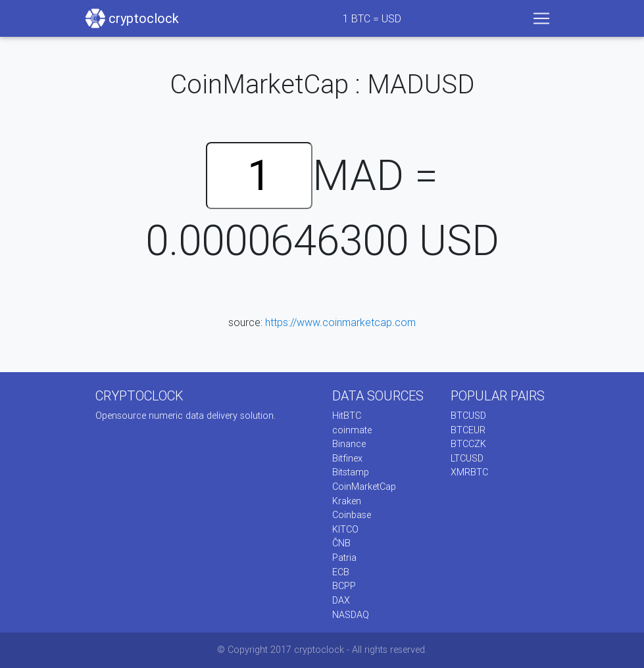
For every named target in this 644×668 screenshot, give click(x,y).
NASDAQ (351, 615)
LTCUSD (467, 458)
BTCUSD (468, 416)
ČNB (341, 543)
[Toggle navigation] (541, 18)
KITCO (345, 529)
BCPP (344, 586)
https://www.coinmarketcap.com (340, 322)
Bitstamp (351, 472)
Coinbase (352, 515)
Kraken (347, 501)
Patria (344, 558)
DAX (341, 600)
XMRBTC (469, 472)
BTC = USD (372, 18)
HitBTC (347, 416)
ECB (341, 572)
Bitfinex (347, 458)
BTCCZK (468, 444)
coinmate (352, 430)
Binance (349, 444)
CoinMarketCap (364, 487)
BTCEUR (468, 430)
